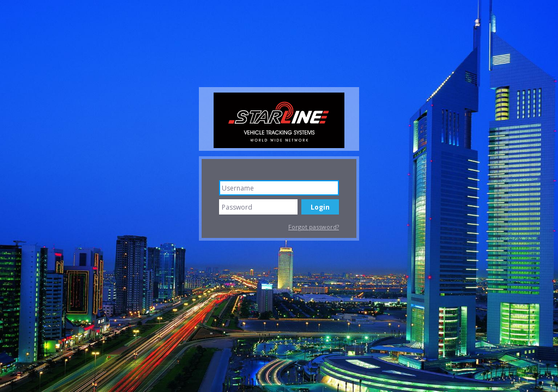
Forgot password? (314, 227)
